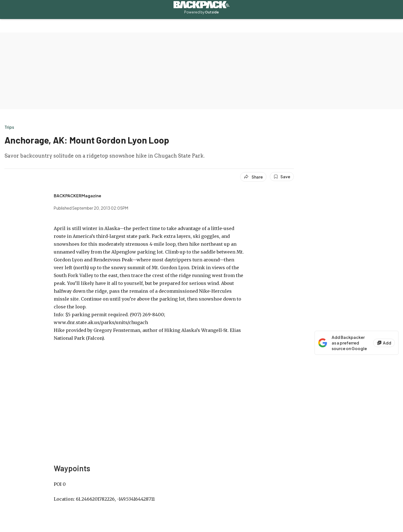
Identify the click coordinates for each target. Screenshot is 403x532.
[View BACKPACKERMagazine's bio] (78, 196)
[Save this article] (282, 177)
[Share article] (253, 177)
